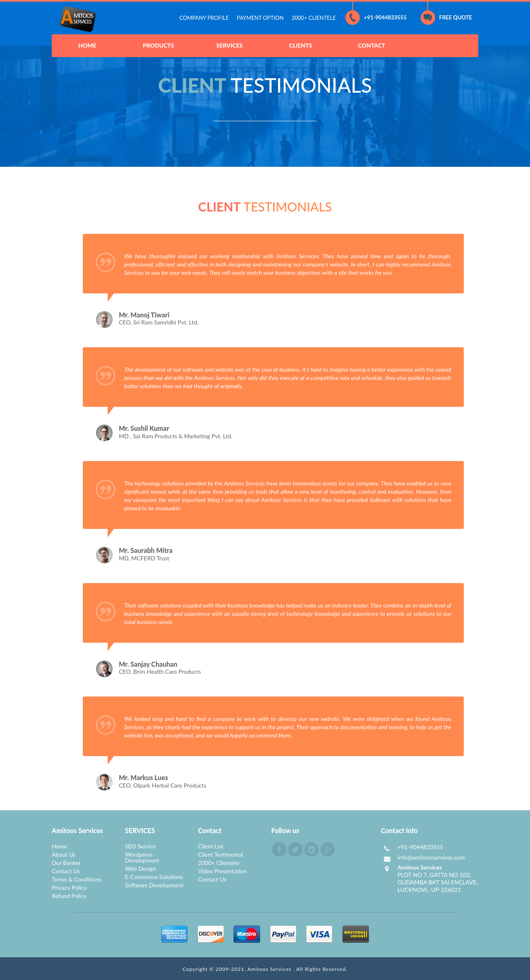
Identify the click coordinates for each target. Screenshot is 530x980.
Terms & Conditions (77, 879)
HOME (87, 45)
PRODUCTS (159, 45)
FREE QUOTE (446, 18)
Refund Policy (69, 896)
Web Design (141, 868)
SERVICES (229, 45)
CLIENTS (301, 45)
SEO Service (141, 846)
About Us (64, 854)
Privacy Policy (69, 888)
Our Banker (66, 863)
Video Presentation (222, 871)
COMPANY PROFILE (204, 18)
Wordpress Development (142, 857)
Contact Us (66, 871)
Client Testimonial (220, 854)
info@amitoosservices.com (431, 857)
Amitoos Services (270, 969)
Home (59, 846)
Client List (211, 846)
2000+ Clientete (219, 863)
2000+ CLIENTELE (314, 18)
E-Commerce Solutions (154, 877)
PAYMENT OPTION (260, 18)
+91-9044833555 (376, 18)
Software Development (154, 885)
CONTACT (372, 45)
